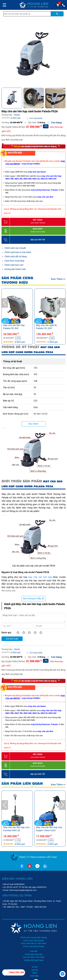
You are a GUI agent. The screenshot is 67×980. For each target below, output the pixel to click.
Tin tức (35, 967)
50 (35, 388)
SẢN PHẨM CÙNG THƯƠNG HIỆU (17, 280)
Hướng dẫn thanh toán (15, 269)
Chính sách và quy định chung (33, 937)
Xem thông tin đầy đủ (33, 599)
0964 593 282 (41, 907)
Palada (54, 190)
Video (35, 973)
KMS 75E (19, 179)
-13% (18, 840)
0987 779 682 (27, 907)
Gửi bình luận (12, 639)
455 (35, 374)
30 (35, 394)
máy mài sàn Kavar (37, 172)
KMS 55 (44, 179)
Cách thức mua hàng (14, 261)
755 (35, 368)
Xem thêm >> (58, 279)
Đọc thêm (33, 424)
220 (35, 401)
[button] (63, 97)
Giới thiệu (35, 976)
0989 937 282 (13, 907)
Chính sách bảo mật (14, 265)
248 (35, 381)
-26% (51, 840)
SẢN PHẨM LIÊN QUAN (22, 784)
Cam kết (33, 951)
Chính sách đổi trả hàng (16, 256)
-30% (52, 338)
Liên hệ (35, 970)
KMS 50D (27, 179)
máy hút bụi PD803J (31, 164)
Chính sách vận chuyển (15, 248)
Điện (36, 407)
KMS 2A (36, 179)
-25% (18, 338)
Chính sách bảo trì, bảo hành (18, 252)
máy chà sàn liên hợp (40, 577)
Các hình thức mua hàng (33, 957)
